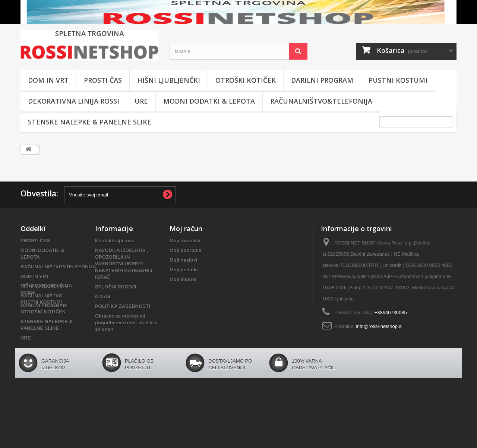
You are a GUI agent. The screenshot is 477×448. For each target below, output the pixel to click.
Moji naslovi (183, 260)
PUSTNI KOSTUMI (398, 80)
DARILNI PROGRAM (322, 80)
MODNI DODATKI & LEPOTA (209, 101)
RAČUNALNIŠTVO (42, 296)
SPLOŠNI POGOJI (116, 287)
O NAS (103, 296)
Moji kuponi (183, 279)
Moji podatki (184, 270)
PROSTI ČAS (103, 80)
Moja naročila (185, 241)
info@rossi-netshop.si (379, 326)
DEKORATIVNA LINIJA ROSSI (74, 101)
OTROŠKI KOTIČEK (246, 80)
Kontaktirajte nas (115, 241)
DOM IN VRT (48, 80)
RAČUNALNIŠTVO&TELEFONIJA (321, 101)
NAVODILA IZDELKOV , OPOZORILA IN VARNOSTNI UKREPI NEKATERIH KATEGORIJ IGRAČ (124, 264)
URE (141, 101)
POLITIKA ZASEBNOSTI (123, 306)
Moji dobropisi (186, 250)
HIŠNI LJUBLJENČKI (169, 80)
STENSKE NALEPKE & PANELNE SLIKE (90, 122)
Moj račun (186, 228)
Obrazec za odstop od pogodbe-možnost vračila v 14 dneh (126, 323)
